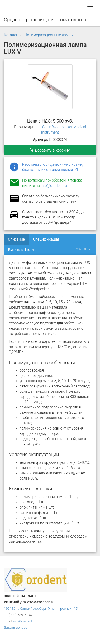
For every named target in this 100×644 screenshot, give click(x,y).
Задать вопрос (16, 628)
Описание (16, 239)
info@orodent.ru (54, 186)
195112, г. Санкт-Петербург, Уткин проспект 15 (41, 609)
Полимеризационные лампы (49, 35)
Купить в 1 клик (22, 250)
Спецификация (46, 239)
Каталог (11, 35)
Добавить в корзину (50, 150)
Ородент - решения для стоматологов (45, 20)
